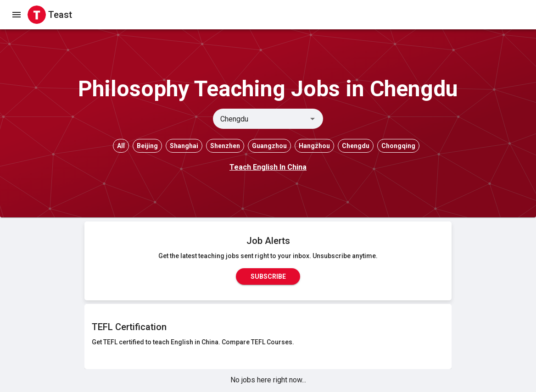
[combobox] (260, 119)
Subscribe (268, 276)
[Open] (313, 119)
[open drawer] (17, 15)
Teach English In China (268, 167)
